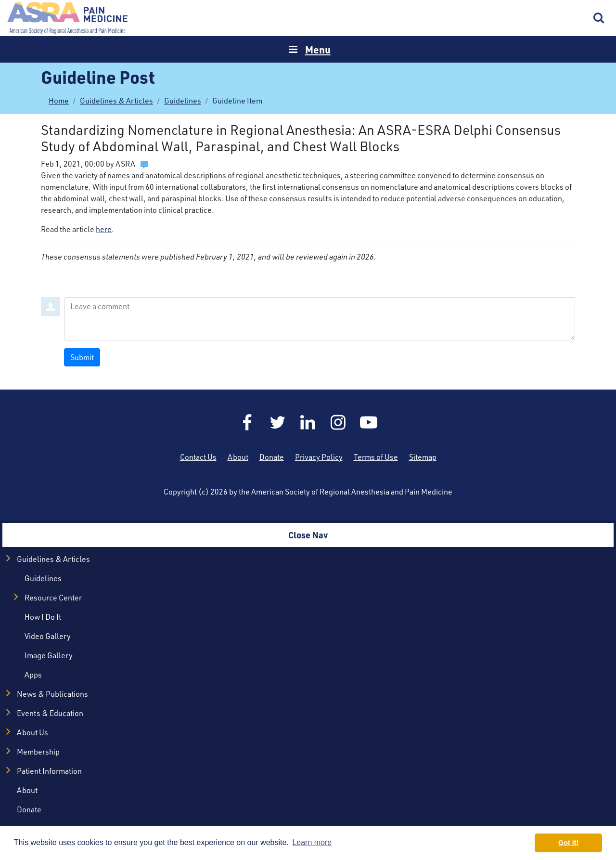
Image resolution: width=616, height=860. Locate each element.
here (104, 229)
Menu (318, 49)
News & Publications (52, 694)
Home (67, 18)
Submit (82, 357)
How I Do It (43, 617)
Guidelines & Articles (116, 101)
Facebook (247, 422)
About (238, 457)
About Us (32, 732)
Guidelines (183, 101)
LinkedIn (308, 422)
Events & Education (50, 713)
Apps (33, 675)
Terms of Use (376, 457)
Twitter (278, 422)
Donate (272, 457)
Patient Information (49, 771)
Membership (38, 752)
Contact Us (198, 457)
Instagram (338, 422)
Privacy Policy (319, 457)
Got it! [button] (568, 843)
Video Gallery (48, 636)
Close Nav (308, 535)
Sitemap (423, 457)
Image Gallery (49, 655)
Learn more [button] (312, 842)
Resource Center (53, 598)
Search (599, 18)
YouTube (369, 422)
